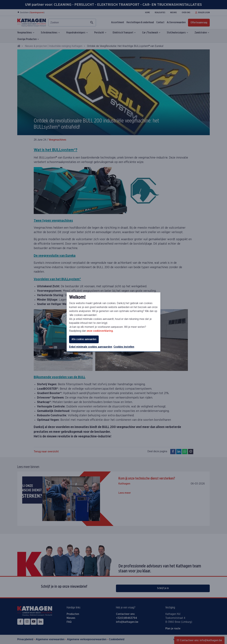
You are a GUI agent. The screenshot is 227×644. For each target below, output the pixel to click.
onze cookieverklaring (100, 331)
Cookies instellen (124, 347)
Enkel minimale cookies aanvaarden (91, 347)
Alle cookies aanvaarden (84, 339)
